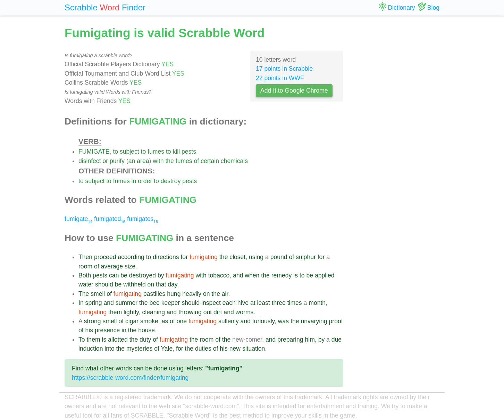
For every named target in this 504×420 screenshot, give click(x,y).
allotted (118, 340)
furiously (263, 321)
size (130, 266)
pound (279, 257)
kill (177, 152)
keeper (171, 303)
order (145, 181)
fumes (156, 152)
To (82, 340)
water (86, 284)
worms (245, 312)
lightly (131, 312)
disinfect (90, 161)
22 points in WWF (280, 78)
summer (127, 303)
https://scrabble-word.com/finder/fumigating (130, 378)
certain (210, 161)
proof (336, 321)
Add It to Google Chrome (294, 91)
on (151, 284)
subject (129, 152)
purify (117, 161)
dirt (218, 312)
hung (174, 294)
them (115, 312)
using (256, 257)
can (114, 275)
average (112, 266)
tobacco (219, 275)
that (161, 284)
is (296, 275)
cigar (132, 321)
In (81, 303)
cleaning (154, 312)
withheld (135, 284)
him (310, 340)
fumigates (142, 219)
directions (166, 257)
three (279, 303)
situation (254, 349)
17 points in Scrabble (284, 69)
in (134, 181)
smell (98, 294)
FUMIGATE (94, 152)
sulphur (306, 257)
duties (203, 349)
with (158, 161)
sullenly (229, 321)
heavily (192, 294)
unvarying (314, 321)
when (252, 275)
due (337, 340)
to (115, 152)
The (84, 294)
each (229, 303)
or (105, 161)
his (89, 330)
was (283, 321)
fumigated (110, 219)
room (85, 266)
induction (91, 349)
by (161, 275)
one (182, 321)
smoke (149, 321)
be (124, 275)
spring (94, 303)
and (238, 275)
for (184, 257)
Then (85, 257)
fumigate (78, 219)
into (109, 349)
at (253, 303)
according (131, 257)
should (104, 284)
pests (189, 152)
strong (93, 321)
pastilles (154, 294)
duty (145, 340)
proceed (105, 257)
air (225, 294)
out (208, 312)
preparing (290, 340)
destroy (171, 181)
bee (154, 303)
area (143, 161)
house (146, 330)
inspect (211, 303)
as (165, 321)
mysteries (139, 349)
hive (243, 303)
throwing (190, 312)
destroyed (142, 275)
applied (325, 275)
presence (107, 330)
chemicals (234, 161)
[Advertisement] (397, 128)
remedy (282, 275)
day (172, 284)
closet (237, 257)
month (317, 303)
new (235, 349)
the (169, 161)
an (132, 161)
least (264, 303)
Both (85, 275)
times (295, 303)
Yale (167, 349)
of (197, 161)
